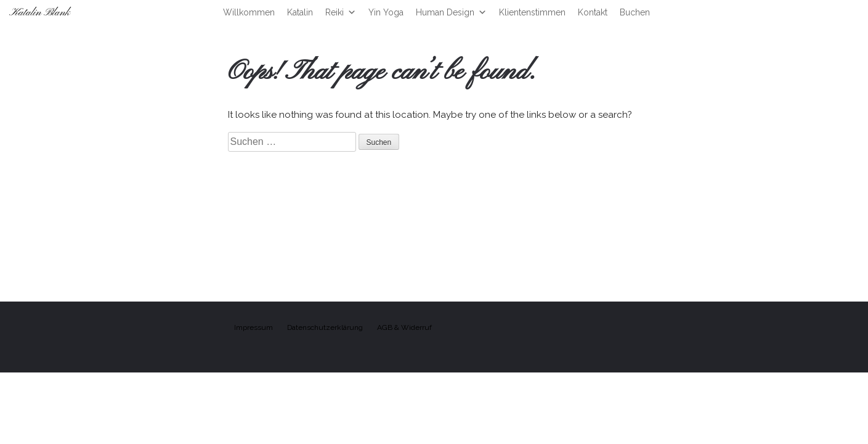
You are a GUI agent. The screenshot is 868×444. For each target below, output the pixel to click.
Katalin (300, 12)
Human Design (451, 12)
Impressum (254, 327)
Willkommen (249, 12)
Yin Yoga (386, 12)
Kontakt (593, 12)
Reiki (341, 12)
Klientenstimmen (532, 12)
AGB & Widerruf (404, 327)
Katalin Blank (40, 13)
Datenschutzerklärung (325, 327)
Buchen (635, 12)
